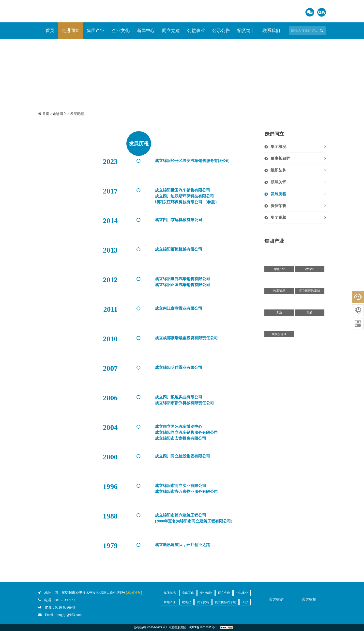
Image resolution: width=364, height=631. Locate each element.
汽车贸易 (203, 602)
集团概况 (298, 147)
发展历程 (77, 114)
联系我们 (271, 31)
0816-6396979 (65, 600)
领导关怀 (298, 182)
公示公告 (221, 31)
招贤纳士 (246, 31)
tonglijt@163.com (69, 615)
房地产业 (170, 602)
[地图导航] (134, 593)
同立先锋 (224, 593)
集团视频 (298, 218)
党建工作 (188, 593)
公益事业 (196, 31)
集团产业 (96, 31)
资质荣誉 (298, 206)
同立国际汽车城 (226, 602)
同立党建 (171, 31)
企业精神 (206, 593)
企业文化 (121, 31)
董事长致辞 (298, 159)
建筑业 (186, 602)
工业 (245, 602)
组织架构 (298, 170)
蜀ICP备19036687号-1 (203, 627)
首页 (50, 31)
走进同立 (71, 31)
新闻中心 (146, 31)
